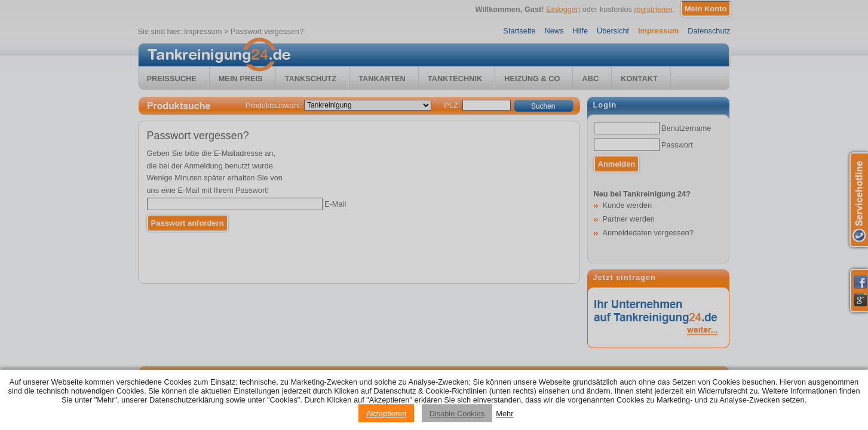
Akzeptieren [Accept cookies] (387, 414)
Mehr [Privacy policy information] (504, 414)
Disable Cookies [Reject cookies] (457, 414)
